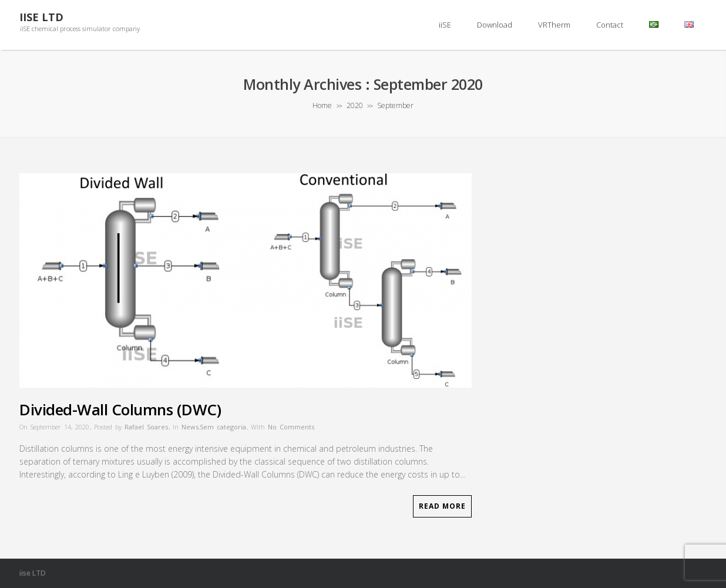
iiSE (445, 25)
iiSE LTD (41, 17)
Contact (610, 25)
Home (322, 105)
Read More (442, 506)
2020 (355, 105)
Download (495, 25)
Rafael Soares (146, 427)
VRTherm (554, 25)
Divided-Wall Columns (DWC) (120, 409)
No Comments (291, 427)
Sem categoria (223, 427)
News (190, 427)
